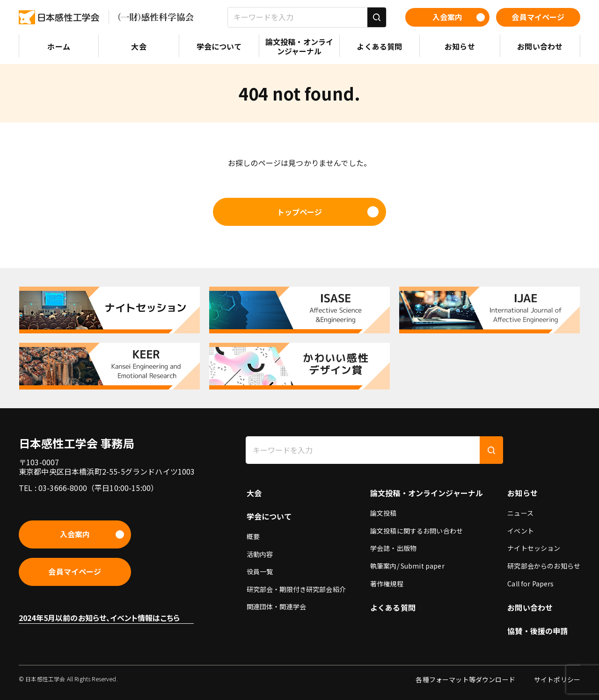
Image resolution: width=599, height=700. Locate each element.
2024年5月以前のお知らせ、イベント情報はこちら (99, 618)
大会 (254, 493)
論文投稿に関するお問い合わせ (416, 531)
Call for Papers (530, 584)
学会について (269, 516)
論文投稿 (384, 513)
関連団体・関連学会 (276, 606)
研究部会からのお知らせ (544, 566)
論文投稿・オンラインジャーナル (427, 493)
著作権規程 (387, 584)
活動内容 (260, 554)
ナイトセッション (534, 548)
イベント (521, 531)
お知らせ (522, 493)
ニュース (520, 513)
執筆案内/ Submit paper (407, 566)
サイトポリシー (557, 679)
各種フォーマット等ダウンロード (465, 679)
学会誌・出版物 (393, 548)
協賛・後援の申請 (537, 631)
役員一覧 (260, 571)
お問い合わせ (530, 607)
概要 (253, 536)
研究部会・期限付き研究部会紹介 (296, 589)
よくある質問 (393, 607)
